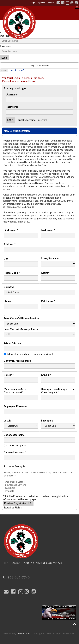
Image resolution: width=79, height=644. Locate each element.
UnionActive (23, 633)
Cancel (4, 70)
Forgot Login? (16, 70)
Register (41, 3)
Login (33, 3)
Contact (50, 3)
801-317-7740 (19, 577)
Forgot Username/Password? (32, 120)
